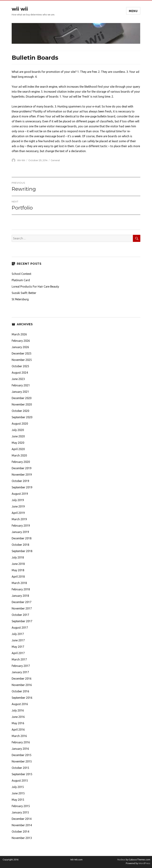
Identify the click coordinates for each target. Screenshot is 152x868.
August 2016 (20, 704)
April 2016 (18, 730)
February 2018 (21, 589)
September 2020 (22, 417)
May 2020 (18, 443)
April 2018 (18, 577)
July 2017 (18, 634)
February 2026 (21, 341)
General (55, 160)
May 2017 (18, 647)
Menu (133, 11)
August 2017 (20, 628)
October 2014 (20, 832)
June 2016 (18, 717)
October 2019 (20, 481)
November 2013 (22, 838)
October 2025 (20, 366)
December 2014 (22, 819)
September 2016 (22, 698)
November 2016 (22, 685)
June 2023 (18, 379)
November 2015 (22, 761)
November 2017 (22, 608)
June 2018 (18, 564)
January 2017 (20, 672)
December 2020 (22, 398)
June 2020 (18, 436)
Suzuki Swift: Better (24, 293)
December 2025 (22, 353)
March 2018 (19, 583)
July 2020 (18, 430)
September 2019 (22, 487)
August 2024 (20, 373)
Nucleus (121, 860)
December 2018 (22, 538)
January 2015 (20, 812)
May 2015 (18, 800)
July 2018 (18, 557)
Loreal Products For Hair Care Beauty (35, 287)
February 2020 (21, 462)
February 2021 (21, 385)
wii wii (20, 9)
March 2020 (19, 455)
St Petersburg (20, 299)
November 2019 (22, 475)
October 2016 (20, 691)
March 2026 (19, 334)
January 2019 (20, 532)
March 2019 (19, 519)
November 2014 (22, 825)
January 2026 (20, 347)
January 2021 (20, 392)
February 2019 (21, 526)
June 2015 (18, 793)
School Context (21, 274)
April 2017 (18, 653)
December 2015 (22, 755)
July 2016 (18, 710)
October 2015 (20, 768)
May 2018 (18, 570)
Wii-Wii (21, 160)
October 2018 (20, 545)
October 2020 (20, 411)
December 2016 (22, 679)
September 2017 (22, 621)
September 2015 (22, 774)
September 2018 (22, 551)
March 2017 (19, 659)
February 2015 (21, 806)
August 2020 (20, 424)
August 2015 (20, 781)
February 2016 (21, 742)
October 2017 (20, 615)
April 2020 (18, 449)
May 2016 (18, 723)
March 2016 (19, 736)
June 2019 (18, 506)
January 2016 (20, 749)
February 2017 (21, 666)
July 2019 (18, 500)
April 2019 (18, 513)
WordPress (144, 863)
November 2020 (22, 404)
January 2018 (20, 596)
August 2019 (20, 494)
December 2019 (22, 468)
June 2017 (18, 640)
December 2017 (22, 602)
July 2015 (18, 787)
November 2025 (22, 360)
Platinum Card (21, 280)
